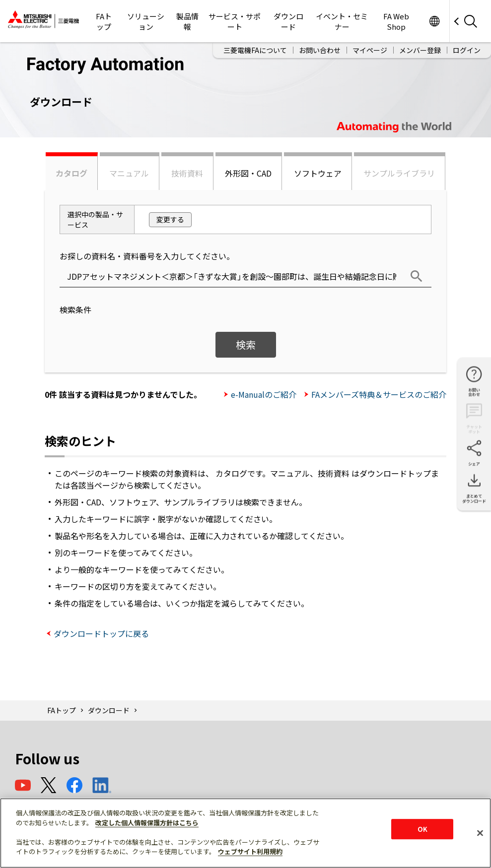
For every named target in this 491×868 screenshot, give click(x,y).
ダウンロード (288, 21)
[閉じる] (480, 833)
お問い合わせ (320, 50)
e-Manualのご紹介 (264, 394)
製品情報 (187, 21)
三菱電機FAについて (255, 50)
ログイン (467, 50)
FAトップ (104, 21)
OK (422, 829)
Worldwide (434, 21)
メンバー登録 (420, 50)
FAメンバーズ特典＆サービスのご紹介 (379, 394)
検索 (246, 344)
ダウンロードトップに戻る (101, 633)
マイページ (370, 50)
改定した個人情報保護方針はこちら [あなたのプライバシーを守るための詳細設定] (147, 823)
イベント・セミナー (342, 21)
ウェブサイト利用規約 (250, 851)
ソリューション (146, 21)
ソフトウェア (318, 173)
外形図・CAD (248, 173)
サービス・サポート (235, 21)
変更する (170, 219)
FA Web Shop (396, 21)
